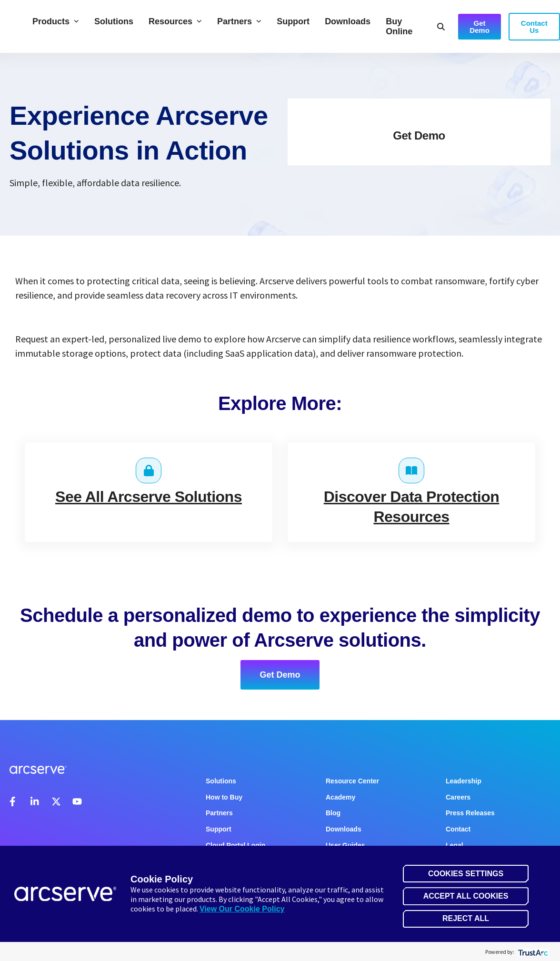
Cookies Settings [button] (466, 874)
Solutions (114, 21)
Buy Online (399, 26)
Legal (455, 845)
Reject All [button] (466, 918)
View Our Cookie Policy (242, 909)
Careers (458, 797)
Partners (239, 21)
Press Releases (470, 813)
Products (56, 21)
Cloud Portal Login (235, 845)
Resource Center (352, 781)
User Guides (345, 845)
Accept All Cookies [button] (466, 896)
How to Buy (224, 797)
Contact (458, 829)
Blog (333, 813)
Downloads (348, 21)
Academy (340, 797)
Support (293, 21)
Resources (175, 21)
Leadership (464, 781)
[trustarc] (532, 952)
